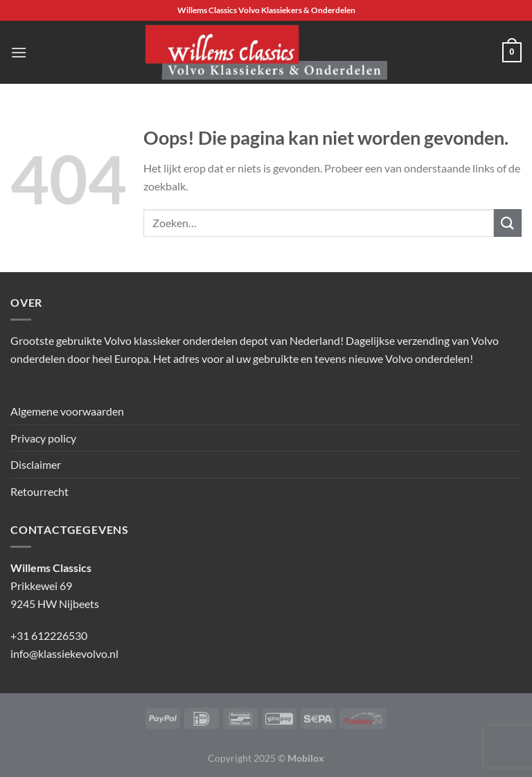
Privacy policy (43, 438)
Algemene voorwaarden (67, 411)
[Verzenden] (508, 223)
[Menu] (19, 52)
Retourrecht (39, 491)
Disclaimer (36, 464)
